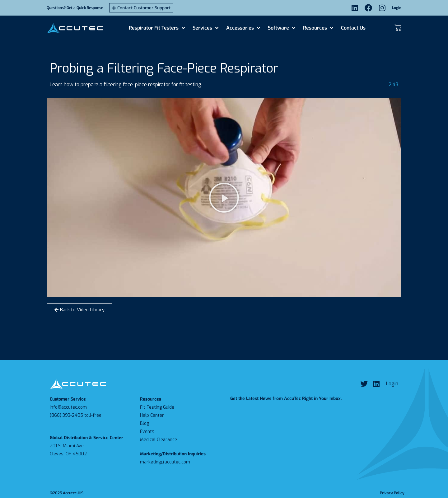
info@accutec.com (68, 407)
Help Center (152, 415)
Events (147, 432)
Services (205, 28)
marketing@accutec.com (165, 462)
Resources (318, 28)
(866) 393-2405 (66, 415)
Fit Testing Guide (157, 407)
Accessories (243, 28)
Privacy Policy (392, 493)
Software (282, 28)
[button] (224, 198)
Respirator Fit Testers (157, 28)
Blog (145, 423)
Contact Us (353, 28)
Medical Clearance (159, 440)
